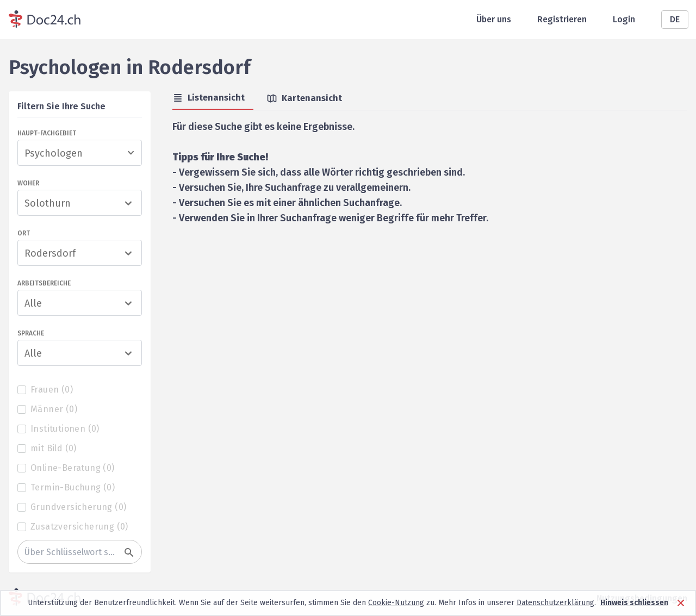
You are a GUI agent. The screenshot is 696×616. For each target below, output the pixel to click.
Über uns (494, 19)
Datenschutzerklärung (555, 603)
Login (624, 19)
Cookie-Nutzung (396, 603)
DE (675, 19)
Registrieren (562, 19)
